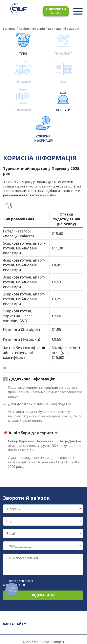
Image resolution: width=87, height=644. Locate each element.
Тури (23, 45)
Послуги (63, 101)
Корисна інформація (43, 129)
